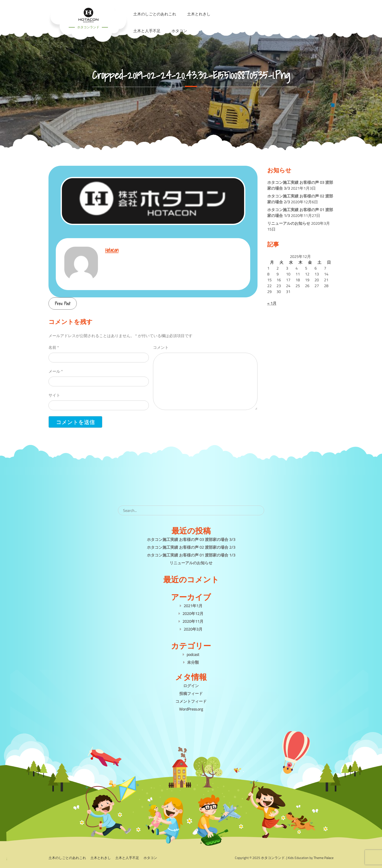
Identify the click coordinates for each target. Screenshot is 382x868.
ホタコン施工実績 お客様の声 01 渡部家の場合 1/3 (191, 555)
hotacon (112, 250)
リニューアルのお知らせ (289, 223)
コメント (161, 347)
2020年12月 (193, 614)
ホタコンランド (88, 27)
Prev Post (63, 304)
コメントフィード (191, 701)
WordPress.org (191, 709)
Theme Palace (324, 858)
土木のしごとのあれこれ (67, 858)
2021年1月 (193, 606)
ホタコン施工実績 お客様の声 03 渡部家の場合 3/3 (191, 539)
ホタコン (179, 31)
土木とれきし (101, 858)
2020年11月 (193, 621)
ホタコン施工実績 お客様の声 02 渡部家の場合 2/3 (191, 547)
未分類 (193, 662)
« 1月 (272, 303)
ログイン (191, 686)
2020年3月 (193, 629)
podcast (193, 654)
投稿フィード (191, 693)
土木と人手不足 (147, 31)
